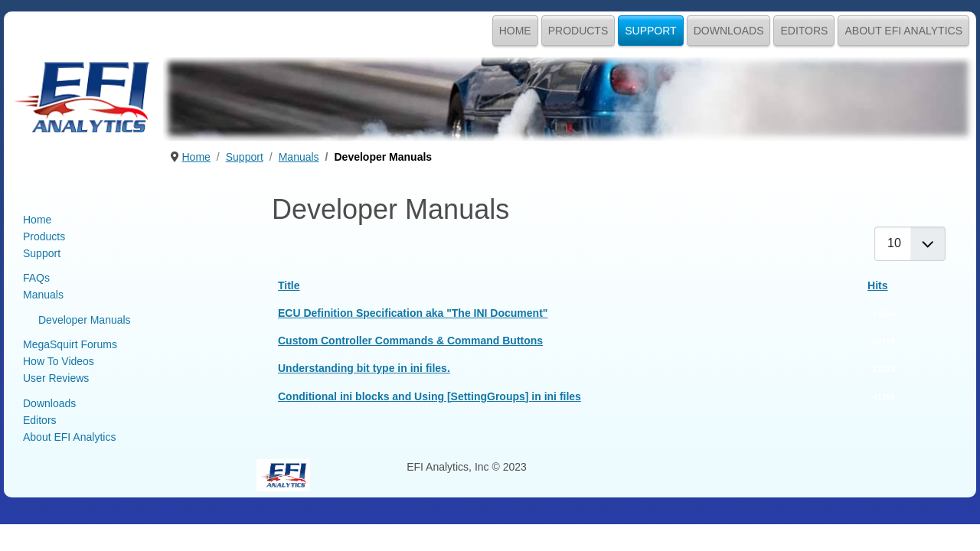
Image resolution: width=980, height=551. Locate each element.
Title (289, 285)
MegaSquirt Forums (70, 344)
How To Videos (59, 361)
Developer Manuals (85, 320)
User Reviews (56, 378)
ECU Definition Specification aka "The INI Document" (413, 313)
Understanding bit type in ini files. (364, 368)
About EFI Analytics (903, 31)
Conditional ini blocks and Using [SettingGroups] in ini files (430, 396)
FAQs (36, 278)
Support (650, 31)
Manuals (43, 295)
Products (578, 31)
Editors (804, 31)
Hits (877, 285)
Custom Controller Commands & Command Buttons (410, 341)
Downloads (729, 31)
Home (515, 31)
